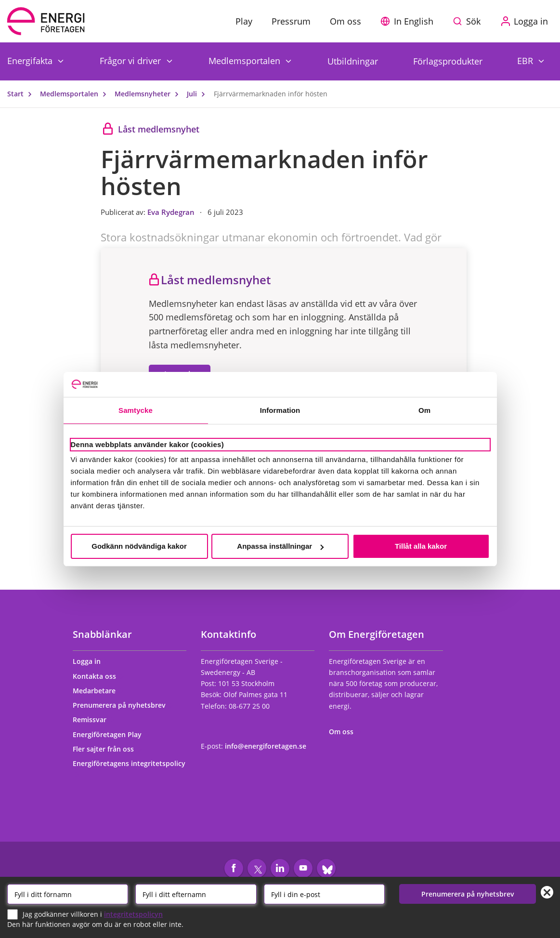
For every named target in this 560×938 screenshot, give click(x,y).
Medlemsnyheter (149, 94)
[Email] (324, 894)
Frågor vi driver (131, 60)
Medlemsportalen (246, 60)
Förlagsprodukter (448, 61)
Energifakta (31, 60)
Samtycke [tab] (136, 410)
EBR (526, 60)
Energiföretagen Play (111, 734)
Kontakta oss (99, 676)
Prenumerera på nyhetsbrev (124, 705)
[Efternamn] (196, 894)
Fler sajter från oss (108, 749)
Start (22, 94)
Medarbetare (98, 691)
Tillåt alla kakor (421, 546)
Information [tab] (280, 410)
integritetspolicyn (133, 914)
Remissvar (94, 720)
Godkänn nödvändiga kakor (139, 546)
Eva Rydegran (172, 212)
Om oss (345, 732)
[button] (409, 21)
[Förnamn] (68, 894)
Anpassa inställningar (280, 546)
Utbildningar (353, 61)
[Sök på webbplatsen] (469, 21)
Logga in (91, 661)
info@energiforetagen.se (266, 746)
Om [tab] (424, 410)
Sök (473, 21)
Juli (198, 94)
